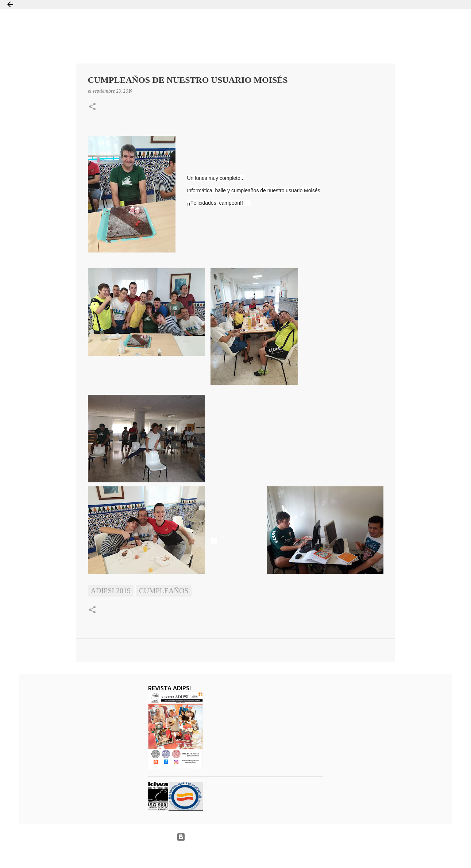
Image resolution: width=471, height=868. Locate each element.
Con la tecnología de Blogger (235, 837)
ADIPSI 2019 (111, 591)
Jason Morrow (262, 855)
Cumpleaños (164, 591)
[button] (92, 107)
